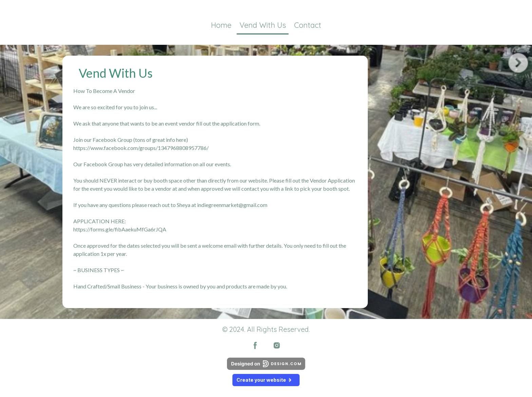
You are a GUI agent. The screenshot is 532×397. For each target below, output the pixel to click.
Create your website (266, 380)
